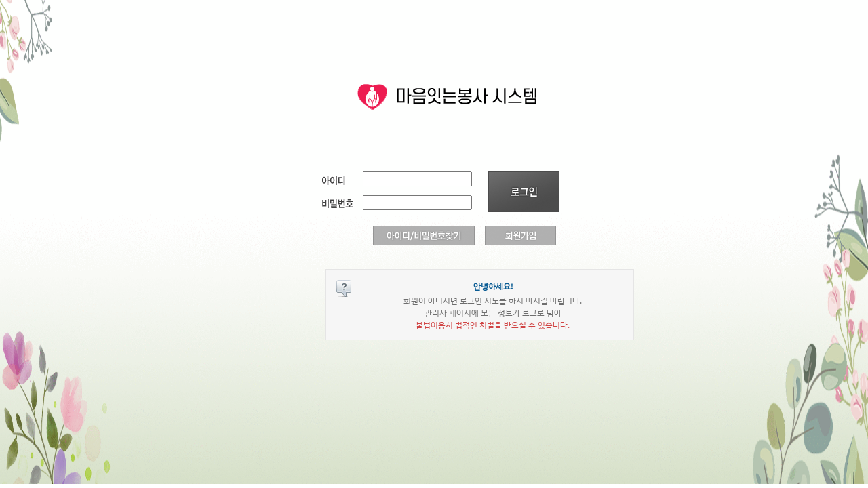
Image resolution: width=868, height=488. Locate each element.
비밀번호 (339, 202)
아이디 (339, 179)
